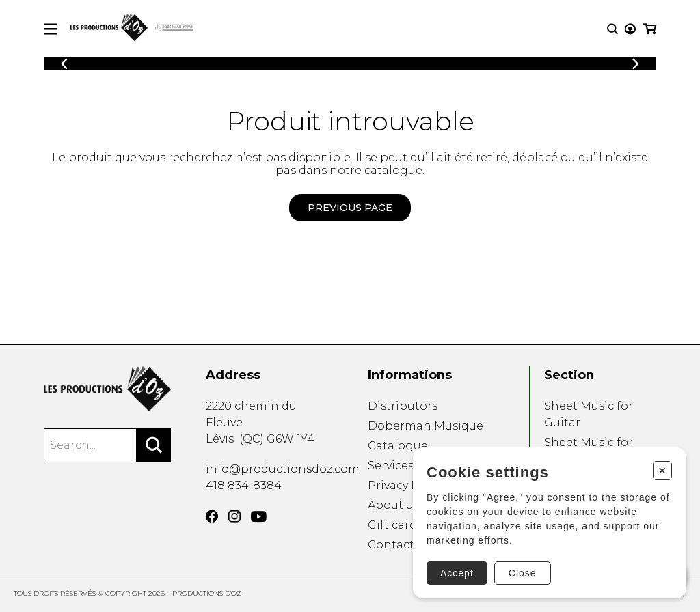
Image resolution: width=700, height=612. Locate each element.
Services (391, 465)
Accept (457, 573)
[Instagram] (234, 516)
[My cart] (650, 29)
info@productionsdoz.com (283, 469)
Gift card (392, 525)
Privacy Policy (406, 485)
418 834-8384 (244, 485)
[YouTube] (259, 517)
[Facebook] (212, 516)
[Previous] (64, 64)
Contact (391, 545)
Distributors (403, 406)
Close (523, 573)
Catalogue (398, 446)
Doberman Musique (426, 426)
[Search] (154, 445)
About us (393, 505)
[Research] (612, 29)
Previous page (350, 208)
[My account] (630, 29)
